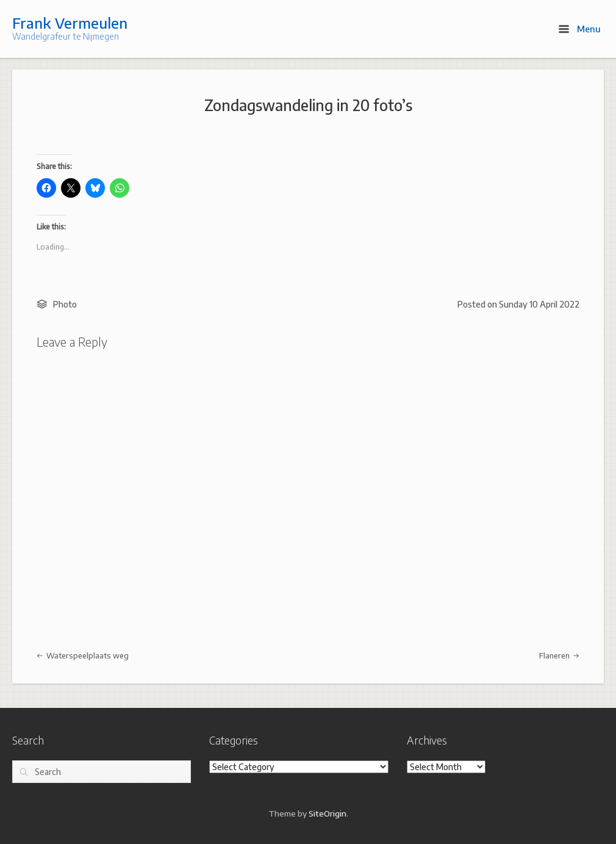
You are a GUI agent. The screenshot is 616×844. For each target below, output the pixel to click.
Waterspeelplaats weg (83, 655)
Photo (65, 304)
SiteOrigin (328, 813)
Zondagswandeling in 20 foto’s (308, 105)
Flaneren (559, 655)
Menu (580, 29)
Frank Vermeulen (70, 23)
